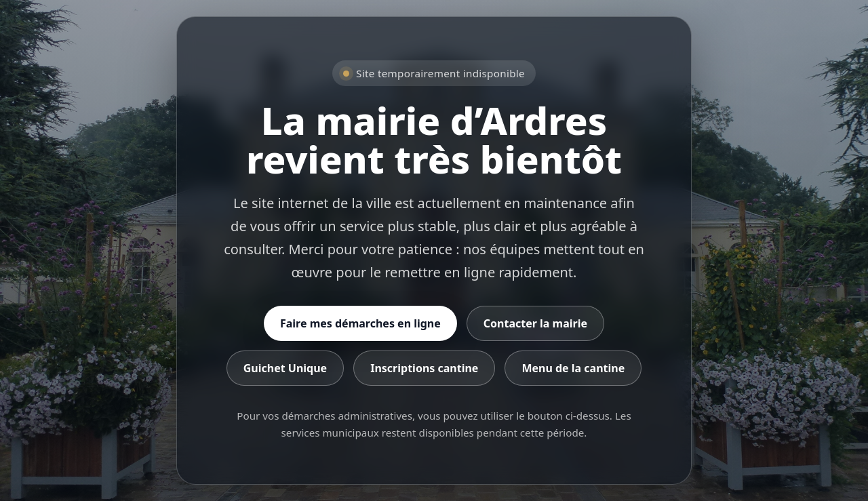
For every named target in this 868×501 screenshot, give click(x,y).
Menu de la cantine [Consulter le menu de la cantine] (573, 368)
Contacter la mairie (535, 323)
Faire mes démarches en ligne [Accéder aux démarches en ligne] (360, 323)
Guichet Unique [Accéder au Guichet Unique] (285, 368)
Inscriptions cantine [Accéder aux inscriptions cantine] (424, 368)
